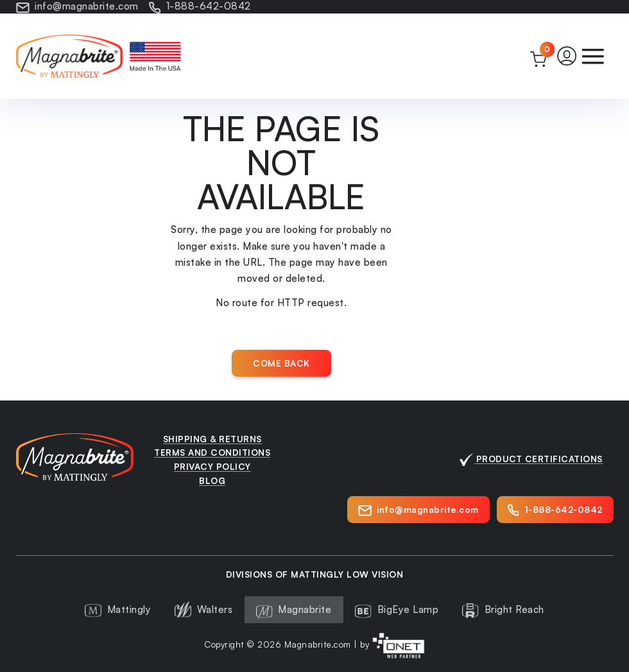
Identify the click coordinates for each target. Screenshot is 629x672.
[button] (567, 56)
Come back (281, 363)
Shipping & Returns (212, 439)
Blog (212, 480)
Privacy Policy (212, 466)
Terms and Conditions (212, 452)
